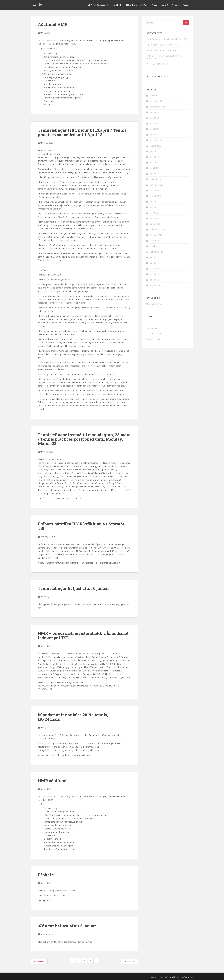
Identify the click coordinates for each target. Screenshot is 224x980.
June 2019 (154, 263)
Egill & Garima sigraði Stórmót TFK (163, 45)
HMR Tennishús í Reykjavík (136, 5)
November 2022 (157, 140)
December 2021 (157, 179)
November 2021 (157, 185)
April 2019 (154, 274)
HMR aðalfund (52, 781)
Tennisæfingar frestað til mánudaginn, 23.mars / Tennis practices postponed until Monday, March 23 (84, 439)
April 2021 (154, 207)
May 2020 (154, 241)
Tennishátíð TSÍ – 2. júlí (157, 64)
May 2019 (154, 269)
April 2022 (154, 162)
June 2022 (154, 151)
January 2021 (156, 224)
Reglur (186, 5)
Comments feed (154, 334)
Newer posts (39, 961)
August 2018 (155, 285)
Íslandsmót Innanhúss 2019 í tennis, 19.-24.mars (73, 717)
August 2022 (155, 146)
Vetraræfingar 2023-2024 (98, 5)
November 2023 (157, 101)
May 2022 (154, 157)
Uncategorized (157, 304)
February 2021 (156, 218)
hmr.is (37, 5)
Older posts (129, 961)
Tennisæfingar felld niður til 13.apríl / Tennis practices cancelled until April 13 (82, 132)
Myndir (175, 5)
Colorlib (171, 977)
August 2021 (155, 196)
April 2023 (154, 123)
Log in (149, 322)
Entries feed (152, 328)
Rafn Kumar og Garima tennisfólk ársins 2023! (168, 39)
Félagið (164, 5)
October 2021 (156, 190)
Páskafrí (46, 875)
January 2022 (156, 174)
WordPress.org (153, 339)
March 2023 (155, 129)
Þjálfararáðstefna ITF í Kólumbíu (161, 50)
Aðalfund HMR (53, 24)
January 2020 (156, 257)
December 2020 (157, 229)
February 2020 (156, 252)
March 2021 (155, 213)
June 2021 (154, 202)
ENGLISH (117, 5)
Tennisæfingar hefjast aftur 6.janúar (73, 588)
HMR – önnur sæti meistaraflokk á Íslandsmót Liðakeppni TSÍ (83, 636)
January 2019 (156, 280)
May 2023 (154, 118)
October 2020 (156, 235)
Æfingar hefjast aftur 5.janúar (67, 926)
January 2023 (156, 135)
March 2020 (155, 246)
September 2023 (157, 107)
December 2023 (157, 96)
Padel (154, 5)
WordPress (189, 977)
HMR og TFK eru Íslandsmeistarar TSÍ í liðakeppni (164, 57)
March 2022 (155, 168)
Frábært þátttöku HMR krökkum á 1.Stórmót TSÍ (81, 526)
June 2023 (154, 112)
